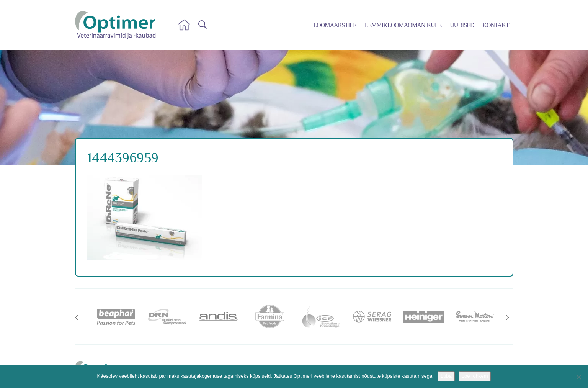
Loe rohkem (475, 376)
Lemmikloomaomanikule (403, 25)
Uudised (462, 25)
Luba (446, 376)
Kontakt (496, 25)
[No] (578, 377)
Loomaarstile (335, 25)
